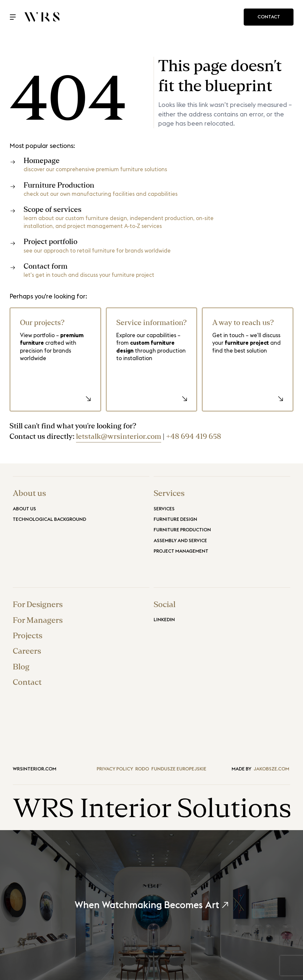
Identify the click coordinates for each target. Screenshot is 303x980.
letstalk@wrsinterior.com (119, 437)
